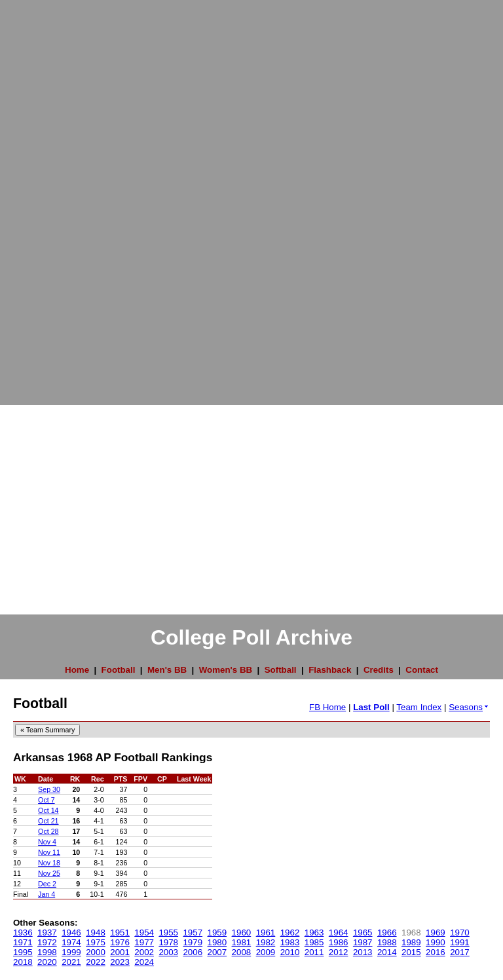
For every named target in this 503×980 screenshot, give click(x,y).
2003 (168, 952)
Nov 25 (49, 873)
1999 (71, 952)
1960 (242, 933)
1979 (193, 942)
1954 (144, 933)
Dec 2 (47, 884)
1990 (436, 942)
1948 (96, 933)
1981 (242, 942)
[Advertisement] (52, 197)
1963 (314, 933)
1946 (71, 933)
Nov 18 (49, 863)
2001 (120, 952)
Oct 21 (48, 821)
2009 (266, 952)
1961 (266, 933)
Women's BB (226, 670)
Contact (422, 670)
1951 (120, 933)
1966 (387, 933)
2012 (339, 952)
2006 (193, 952)
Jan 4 (47, 894)
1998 (47, 952)
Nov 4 (47, 842)
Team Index (419, 707)
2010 (290, 952)
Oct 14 (48, 810)
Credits (379, 670)
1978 (168, 942)
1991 (460, 942)
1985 (314, 942)
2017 (460, 952)
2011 (314, 952)
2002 (144, 952)
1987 (363, 942)
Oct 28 (48, 831)
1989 (411, 942)
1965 (363, 933)
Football (119, 670)
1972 (47, 942)
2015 (411, 952)
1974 (71, 942)
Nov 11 (49, 852)
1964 (339, 933)
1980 (217, 942)
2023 (120, 962)
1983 (290, 942)
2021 (71, 962)
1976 (120, 942)
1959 (217, 933)
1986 (339, 942)
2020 (47, 962)
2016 (436, 952)
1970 (460, 933)
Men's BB (167, 670)
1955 (168, 933)
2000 (96, 952)
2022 (96, 962)
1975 (96, 942)
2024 (144, 962)
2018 (23, 962)
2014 (387, 952)
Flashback (330, 670)
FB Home (327, 707)
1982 (266, 942)
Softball (281, 670)
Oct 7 (46, 800)
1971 (23, 942)
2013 (363, 952)
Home (77, 670)
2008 (242, 952)
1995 (23, 952)
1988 (387, 942)
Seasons (469, 707)
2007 (217, 952)
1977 (144, 942)
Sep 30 (49, 789)
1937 (47, 933)
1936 (23, 933)
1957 (193, 933)
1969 (436, 933)
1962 (290, 933)
